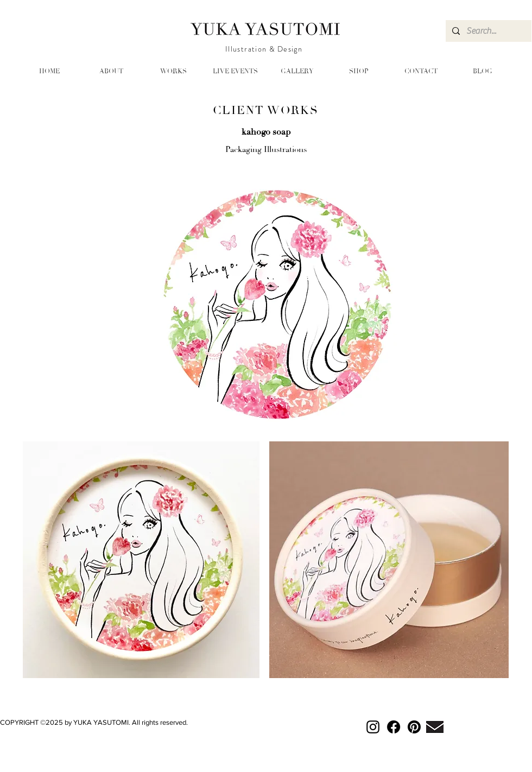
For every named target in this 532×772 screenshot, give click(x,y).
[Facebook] (394, 727)
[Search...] (487, 31)
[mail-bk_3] (435, 727)
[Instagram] (373, 727)
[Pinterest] (414, 727)
